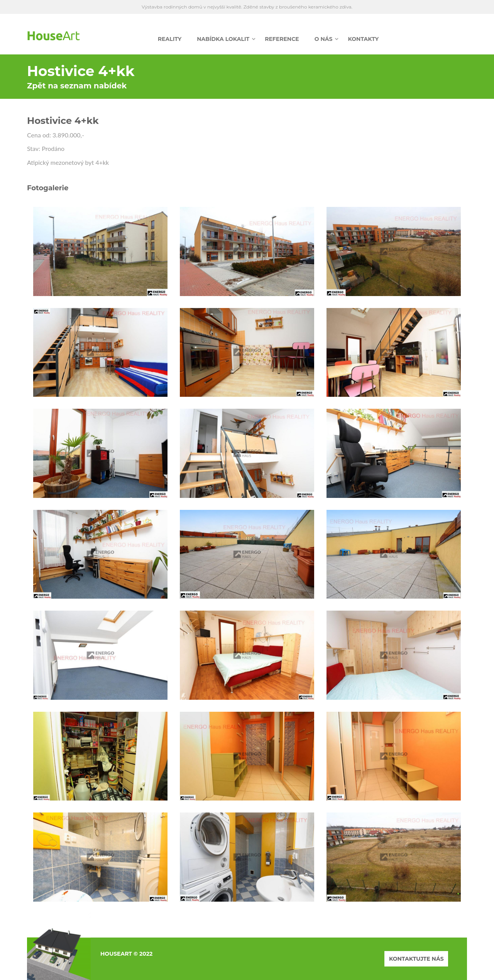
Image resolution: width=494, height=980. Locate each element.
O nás (324, 39)
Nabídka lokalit (223, 39)
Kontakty (363, 39)
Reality (170, 39)
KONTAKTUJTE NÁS (416, 959)
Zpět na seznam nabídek (77, 86)
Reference (282, 39)
